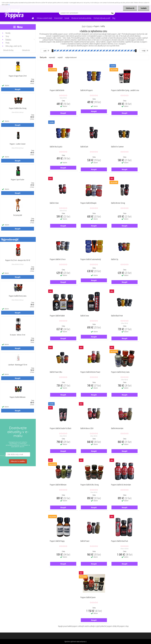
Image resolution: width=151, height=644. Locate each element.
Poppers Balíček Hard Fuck (120, 541)
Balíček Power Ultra (56, 372)
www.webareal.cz (82, 642)
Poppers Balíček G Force (58, 259)
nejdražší (60, 57)
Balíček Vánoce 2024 (87, 428)
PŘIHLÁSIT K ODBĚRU (18, 461)
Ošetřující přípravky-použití (102, 18)
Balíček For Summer (117, 147)
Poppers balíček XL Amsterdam (121, 485)
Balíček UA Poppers (87, 90)
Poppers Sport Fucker (18, 180)
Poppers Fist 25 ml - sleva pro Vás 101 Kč (18, 260)
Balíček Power (85, 541)
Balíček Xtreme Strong (118, 203)
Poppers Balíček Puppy (57, 541)
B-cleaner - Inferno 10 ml (18, 335)
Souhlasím (144, 8)
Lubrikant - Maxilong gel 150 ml (18, 365)
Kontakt (67, 18)
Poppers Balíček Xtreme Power (90, 372)
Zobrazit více (26, 50)
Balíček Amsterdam (117, 428)
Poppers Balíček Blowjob (88, 203)
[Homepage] (32, 18)
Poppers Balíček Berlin (57, 90)
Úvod (84, 26)
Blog (114, 18)
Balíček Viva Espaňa (56, 147)
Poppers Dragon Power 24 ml (18, 76)
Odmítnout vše (130, 8)
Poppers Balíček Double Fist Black (60, 428)
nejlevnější (52, 57)
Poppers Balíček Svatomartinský (91, 259)
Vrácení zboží (58, 18)
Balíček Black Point (117, 316)
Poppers (89, 26)
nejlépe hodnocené (71, 57)
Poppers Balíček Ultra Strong (18, 108)
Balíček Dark (84, 147)
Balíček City (115, 259)
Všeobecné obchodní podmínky (81, 18)
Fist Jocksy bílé (18, 215)
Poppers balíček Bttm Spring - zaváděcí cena (125, 90)
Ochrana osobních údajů (44, 18)
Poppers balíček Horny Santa (18, 296)
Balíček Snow (85, 316)
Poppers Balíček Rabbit (57, 316)
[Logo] (15, 13)
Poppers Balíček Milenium (18, 397)
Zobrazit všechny (8, 50)
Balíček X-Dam (54, 203)
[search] (113, 13)
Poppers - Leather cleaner (18, 144)
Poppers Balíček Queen (88, 597)
